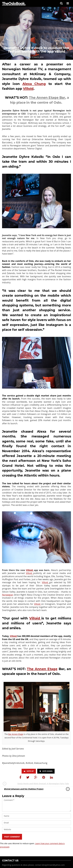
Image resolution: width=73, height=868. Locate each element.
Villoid (28, 89)
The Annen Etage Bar (47, 98)
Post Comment (12, 837)
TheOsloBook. (14, 3)
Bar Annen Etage (16, 734)
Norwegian (8, 595)
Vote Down (46, 771)
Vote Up (29, 771)
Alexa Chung (34, 84)
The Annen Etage (42, 669)
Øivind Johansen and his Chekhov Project (34, 789)
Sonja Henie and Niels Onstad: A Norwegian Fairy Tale (39, 784)
